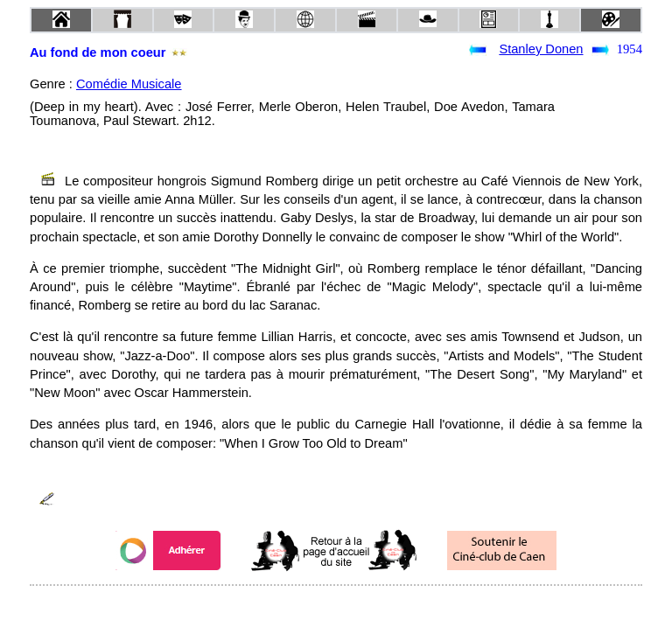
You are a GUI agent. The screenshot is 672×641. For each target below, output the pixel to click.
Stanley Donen (541, 49)
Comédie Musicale (129, 84)
